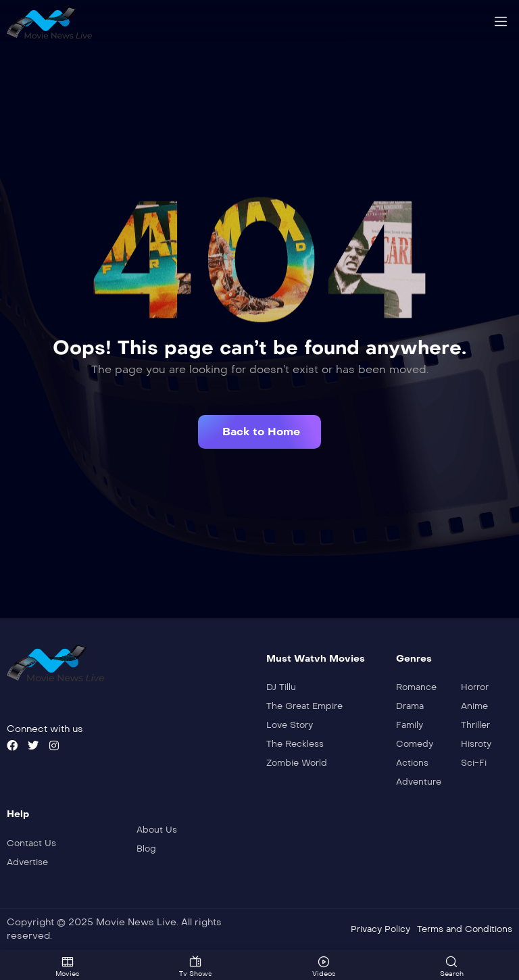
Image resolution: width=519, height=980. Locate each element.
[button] (259, 432)
